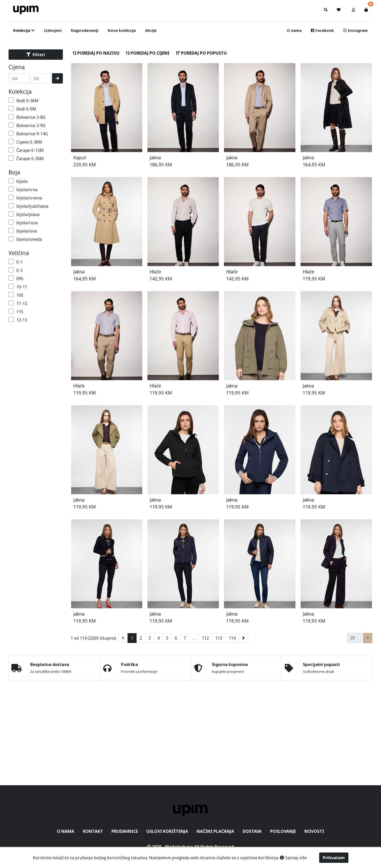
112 (205, 638)
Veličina (19, 253)
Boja (14, 172)
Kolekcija (20, 91)
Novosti (314, 831)
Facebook (322, 30)
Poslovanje (283, 831)
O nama (294, 30)
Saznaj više (293, 858)
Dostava (252, 831)
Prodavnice (125, 831)
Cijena (17, 67)
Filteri (36, 55)
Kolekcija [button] (24, 30)
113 (219, 638)
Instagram (356, 30)
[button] (353, 10)
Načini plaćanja (215, 831)
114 (232, 638)
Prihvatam (334, 858)
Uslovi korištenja (167, 831)
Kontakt (93, 831)
